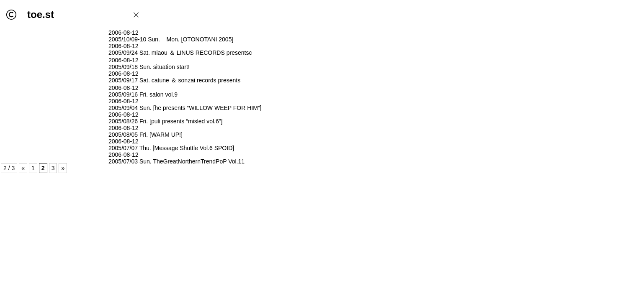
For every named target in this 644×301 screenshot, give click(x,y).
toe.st (41, 14)
